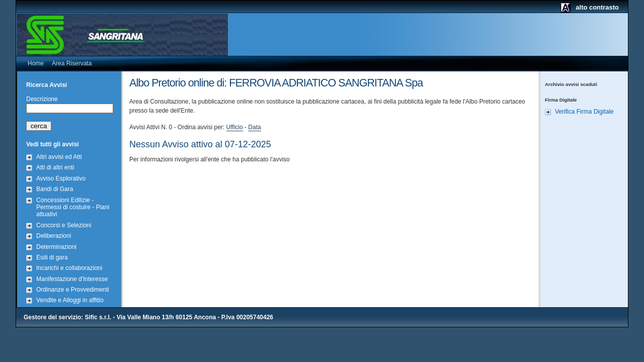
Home (36, 63)
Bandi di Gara (55, 189)
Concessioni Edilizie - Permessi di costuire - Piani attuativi (73, 207)
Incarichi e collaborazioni (69, 268)
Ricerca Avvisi (47, 85)
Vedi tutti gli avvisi (53, 144)
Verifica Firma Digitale (584, 112)
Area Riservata (72, 63)
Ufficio (235, 127)
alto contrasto (597, 7)
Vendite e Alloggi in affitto (70, 300)
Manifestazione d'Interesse (72, 279)
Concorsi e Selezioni (64, 225)
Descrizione (42, 99)
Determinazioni (56, 247)
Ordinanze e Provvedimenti (73, 290)
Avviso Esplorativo (61, 178)
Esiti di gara (52, 257)
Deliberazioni (54, 236)
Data (254, 127)
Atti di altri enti (55, 167)
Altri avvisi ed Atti (59, 157)
